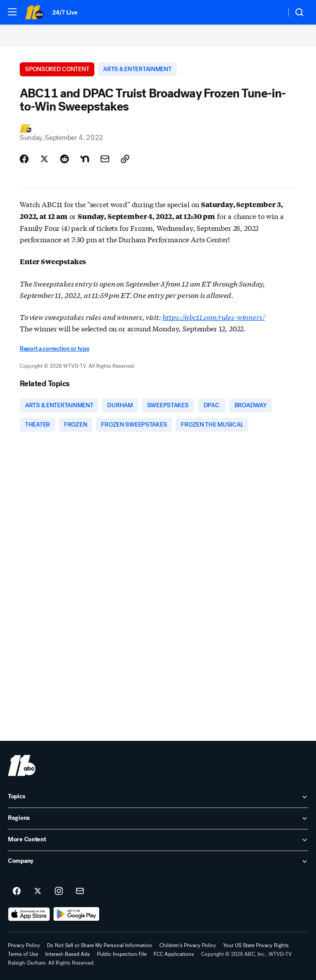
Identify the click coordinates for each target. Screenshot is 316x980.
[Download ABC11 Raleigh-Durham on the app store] (29, 914)
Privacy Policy (24, 945)
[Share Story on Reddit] (65, 159)
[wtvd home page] (22, 765)
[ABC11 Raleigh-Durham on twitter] (38, 891)
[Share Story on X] (44, 159)
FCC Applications (174, 954)
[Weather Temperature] (272, 12)
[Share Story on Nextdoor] (85, 159)
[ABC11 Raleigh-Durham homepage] (34, 12)
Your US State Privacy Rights (256, 945)
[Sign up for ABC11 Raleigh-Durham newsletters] (80, 891)
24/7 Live (65, 13)
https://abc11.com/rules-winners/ (214, 317)
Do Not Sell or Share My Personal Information (100, 945)
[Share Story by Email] (105, 159)
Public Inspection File (122, 954)
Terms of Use (23, 954)
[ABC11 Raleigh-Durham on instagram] (59, 891)
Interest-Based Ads (68, 954)
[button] (12, 12)
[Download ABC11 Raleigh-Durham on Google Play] (77, 914)
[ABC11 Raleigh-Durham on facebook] (17, 891)
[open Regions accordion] (158, 818)
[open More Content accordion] (158, 840)
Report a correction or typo (54, 349)
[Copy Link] (125, 159)
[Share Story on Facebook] (24, 159)
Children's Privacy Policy (188, 945)
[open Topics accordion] (158, 797)
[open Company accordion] (158, 862)
